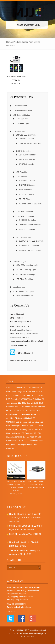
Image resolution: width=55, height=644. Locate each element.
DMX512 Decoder (26, 139)
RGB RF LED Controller (29, 246)
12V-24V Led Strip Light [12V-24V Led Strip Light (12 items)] (29, 395)
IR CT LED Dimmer (27, 185)
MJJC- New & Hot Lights (23, 292)
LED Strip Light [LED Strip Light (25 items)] (22, 429)
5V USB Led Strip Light (26, 274)
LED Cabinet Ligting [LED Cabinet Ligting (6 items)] (22, 418)
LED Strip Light (19, 261)
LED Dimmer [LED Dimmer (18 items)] (21, 422)
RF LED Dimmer (26, 199)
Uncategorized (19, 287)
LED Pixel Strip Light (25, 279)
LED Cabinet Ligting (21, 115)
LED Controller (19, 131)
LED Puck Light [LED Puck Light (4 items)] (26, 426)
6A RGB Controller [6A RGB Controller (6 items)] (31, 392)
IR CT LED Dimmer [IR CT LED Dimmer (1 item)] (23, 407)
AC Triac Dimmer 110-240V (30, 204)
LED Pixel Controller (24, 212)
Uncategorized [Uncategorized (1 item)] (23, 445)
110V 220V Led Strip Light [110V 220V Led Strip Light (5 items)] (30, 399)
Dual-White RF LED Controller (32, 241)
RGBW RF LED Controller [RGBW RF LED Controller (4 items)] (26, 441)
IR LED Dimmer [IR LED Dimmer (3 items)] (13, 411)
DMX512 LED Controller (26, 135)
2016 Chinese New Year (21, 534)
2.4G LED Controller (27, 220)
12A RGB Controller (27, 155)
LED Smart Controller (25, 216)
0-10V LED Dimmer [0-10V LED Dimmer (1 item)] (14, 388)
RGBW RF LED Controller (30, 250)
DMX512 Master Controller (30, 143)
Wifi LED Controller (27, 229)
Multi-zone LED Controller (30, 225)
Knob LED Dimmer (27, 194)
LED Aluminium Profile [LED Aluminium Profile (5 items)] (27, 414)
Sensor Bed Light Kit (25, 295)
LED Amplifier (22, 172)
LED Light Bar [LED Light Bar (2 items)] (33, 422)
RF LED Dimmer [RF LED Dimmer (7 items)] (22, 437)
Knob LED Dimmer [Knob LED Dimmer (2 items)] (27, 411)
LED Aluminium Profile (22, 110)
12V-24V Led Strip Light (26, 270)
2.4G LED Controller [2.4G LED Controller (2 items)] (31, 388)
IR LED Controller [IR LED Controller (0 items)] (38, 407)
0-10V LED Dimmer (27, 180)
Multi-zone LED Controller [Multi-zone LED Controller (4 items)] (22, 433)
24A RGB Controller (27, 159)
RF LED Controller (24, 237)
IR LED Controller (23, 151)
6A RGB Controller (27, 164)
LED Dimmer (21, 177)
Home (9, 42)
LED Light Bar (22, 119)
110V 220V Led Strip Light (27, 265)
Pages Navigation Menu (26, 25)
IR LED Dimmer (25, 190)
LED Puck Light (22, 123)
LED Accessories (20, 106)
